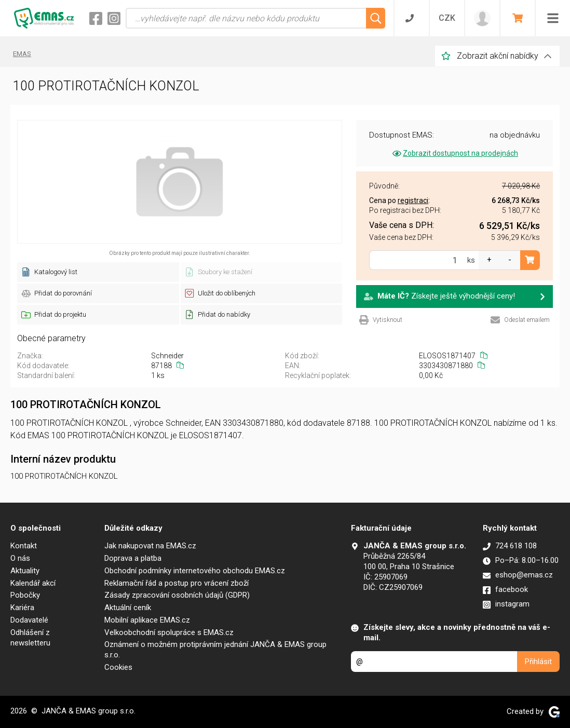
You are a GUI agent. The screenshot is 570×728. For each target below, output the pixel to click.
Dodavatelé (29, 620)
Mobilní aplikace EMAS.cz (147, 620)
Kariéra (22, 608)
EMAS (22, 54)
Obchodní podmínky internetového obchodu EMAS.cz (195, 571)
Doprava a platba (133, 558)
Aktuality (25, 571)
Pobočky (25, 595)
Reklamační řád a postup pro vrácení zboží (177, 583)
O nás (20, 558)
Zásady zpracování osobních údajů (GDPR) (177, 595)
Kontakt (24, 546)
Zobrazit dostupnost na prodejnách (454, 153)
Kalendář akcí (33, 583)
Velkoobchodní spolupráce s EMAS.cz (169, 632)
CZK (447, 18)
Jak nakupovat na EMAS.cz (150, 546)
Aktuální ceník (128, 608)
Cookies (118, 667)
